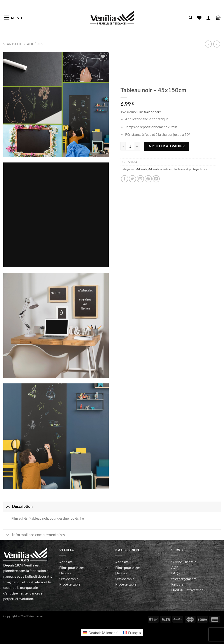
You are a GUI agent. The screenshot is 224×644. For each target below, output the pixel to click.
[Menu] (13, 18)
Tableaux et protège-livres (190, 169)
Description (18, 506)
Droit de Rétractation (187, 590)
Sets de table (69, 579)
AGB (175, 567)
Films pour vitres (72, 567)
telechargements (184, 579)
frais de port (152, 112)
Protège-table (70, 584)
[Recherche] (191, 18)
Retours (177, 584)
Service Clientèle (184, 562)
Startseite (13, 44)
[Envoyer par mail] (140, 179)
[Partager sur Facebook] (125, 179)
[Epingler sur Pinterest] (148, 179)
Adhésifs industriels (160, 169)
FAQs (176, 573)
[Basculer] (8, 506)
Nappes (65, 573)
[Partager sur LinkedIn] (156, 179)
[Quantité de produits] (130, 146)
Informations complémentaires (34, 535)
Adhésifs (35, 44)
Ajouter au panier (167, 146)
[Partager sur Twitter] (132, 179)
